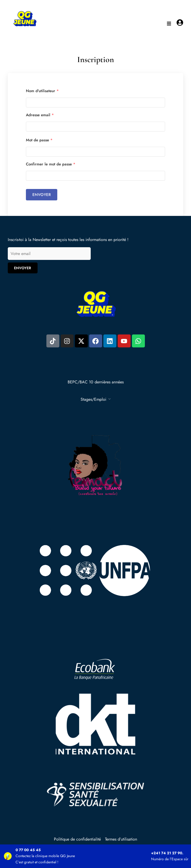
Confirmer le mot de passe (51, 164)
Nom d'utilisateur (42, 91)
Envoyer (42, 195)
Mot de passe (39, 140)
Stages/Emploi (93, 399)
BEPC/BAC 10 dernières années (96, 382)
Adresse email (40, 115)
